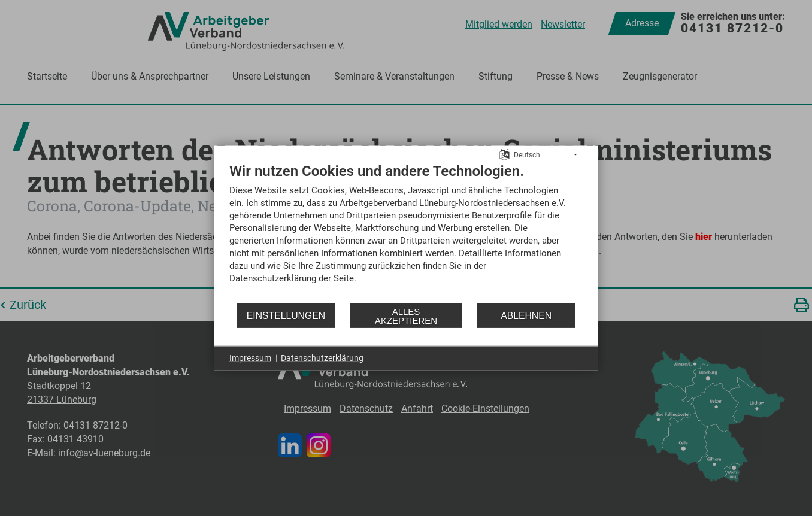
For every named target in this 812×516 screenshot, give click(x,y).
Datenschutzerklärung (322, 358)
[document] (406, 232)
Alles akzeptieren (406, 315)
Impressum (250, 358)
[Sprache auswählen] (505, 154)
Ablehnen (526, 315)
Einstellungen (286, 315)
